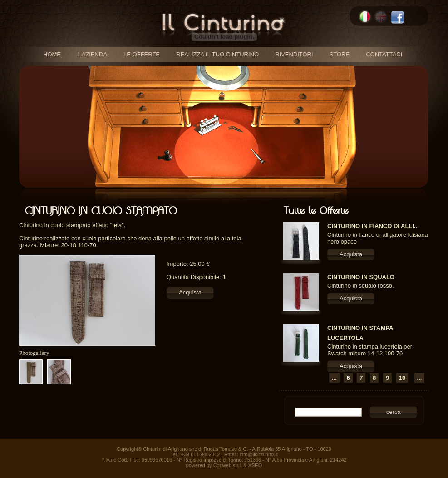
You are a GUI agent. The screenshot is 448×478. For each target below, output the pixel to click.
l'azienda (92, 54)
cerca (394, 412)
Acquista (190, 292)
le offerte (142, 54)
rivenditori (294, 54)
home (52, 54)
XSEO (255, 465)
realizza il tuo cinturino (217, 54)
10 (402, 378)
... (334, 378)
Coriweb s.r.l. (228, 465)
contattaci (384, 54)
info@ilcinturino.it (259, 454)
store (340, 54)
